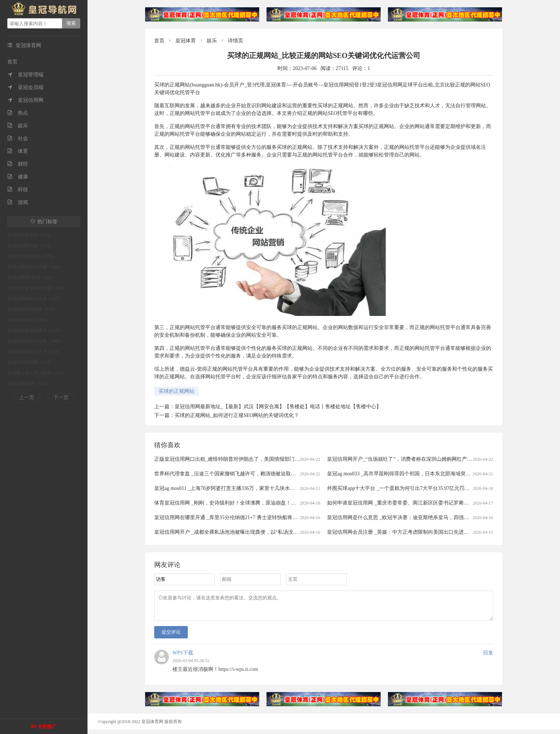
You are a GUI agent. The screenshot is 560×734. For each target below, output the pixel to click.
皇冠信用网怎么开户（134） (35, 352)
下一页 (61, 397)
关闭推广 (47, 727)
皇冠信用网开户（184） (30, 235)
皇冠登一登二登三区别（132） (37, 373)
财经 (18, 164)
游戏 (18, 202)
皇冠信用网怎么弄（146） (32, 309)
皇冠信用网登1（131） (29, 383)
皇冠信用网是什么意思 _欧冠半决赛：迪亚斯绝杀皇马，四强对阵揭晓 (406, 517)
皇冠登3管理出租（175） (31, 256)
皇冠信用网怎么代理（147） (35, 299)
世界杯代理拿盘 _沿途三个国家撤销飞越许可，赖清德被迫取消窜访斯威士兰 (240, 474)
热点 (18, 113)
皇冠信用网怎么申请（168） (35, 267)
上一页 (27, 397)
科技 (18, 190)
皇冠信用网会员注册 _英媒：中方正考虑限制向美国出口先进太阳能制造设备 (413, 532)
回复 (488, 657)
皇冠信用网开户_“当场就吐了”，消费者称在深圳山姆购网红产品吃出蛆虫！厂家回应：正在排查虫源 (440, 459)
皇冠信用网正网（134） (30, 362)
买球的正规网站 (176, 391)
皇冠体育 (186, 41)
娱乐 (18, 126)
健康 (18, 177)
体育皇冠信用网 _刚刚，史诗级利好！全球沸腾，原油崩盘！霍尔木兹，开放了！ (246, 503)
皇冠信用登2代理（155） (31, 278)
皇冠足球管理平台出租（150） (37, 288)
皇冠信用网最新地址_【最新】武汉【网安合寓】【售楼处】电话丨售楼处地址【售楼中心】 (278, 407)
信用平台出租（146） (28, 320)
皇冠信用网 (25, 100)
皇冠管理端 (25, 75)
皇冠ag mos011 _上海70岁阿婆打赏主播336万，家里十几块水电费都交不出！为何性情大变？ (258, 488)
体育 (18, 151)
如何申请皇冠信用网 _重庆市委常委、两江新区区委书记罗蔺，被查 (403, 503)
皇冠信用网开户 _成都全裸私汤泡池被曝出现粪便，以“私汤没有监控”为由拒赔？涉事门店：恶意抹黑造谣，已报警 (283, 532)
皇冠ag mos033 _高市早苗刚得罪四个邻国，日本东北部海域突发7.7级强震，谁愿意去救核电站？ (435, 474)
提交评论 (171, 636)
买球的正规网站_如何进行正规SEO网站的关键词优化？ (237, 415)
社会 (18, 138)
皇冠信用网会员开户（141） (35, 331)
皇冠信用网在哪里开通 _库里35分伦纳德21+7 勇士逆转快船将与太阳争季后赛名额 (246, 517)
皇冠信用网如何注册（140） (35, 341)
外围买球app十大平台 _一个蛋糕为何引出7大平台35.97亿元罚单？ (401, 488)
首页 (12, 62)
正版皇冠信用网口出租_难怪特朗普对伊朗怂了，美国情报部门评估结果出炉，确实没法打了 (258, 459)
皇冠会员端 (25, 87)
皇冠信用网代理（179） (30, 246)
